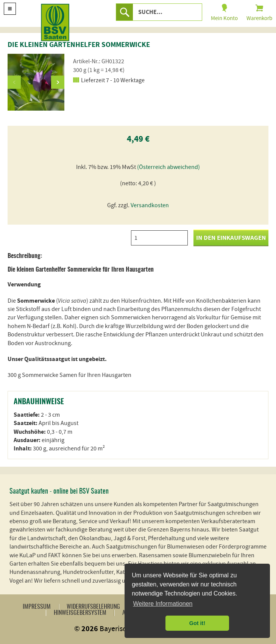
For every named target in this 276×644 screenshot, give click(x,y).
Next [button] (58, 82)
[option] (36, 82)
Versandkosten (150, 205)
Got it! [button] (197, 623)
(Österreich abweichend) (168, 167)
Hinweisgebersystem (80, 613)
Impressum (37, 607)
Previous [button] (14, 82)
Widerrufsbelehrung (93, 607)
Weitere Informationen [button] (163, 604)
